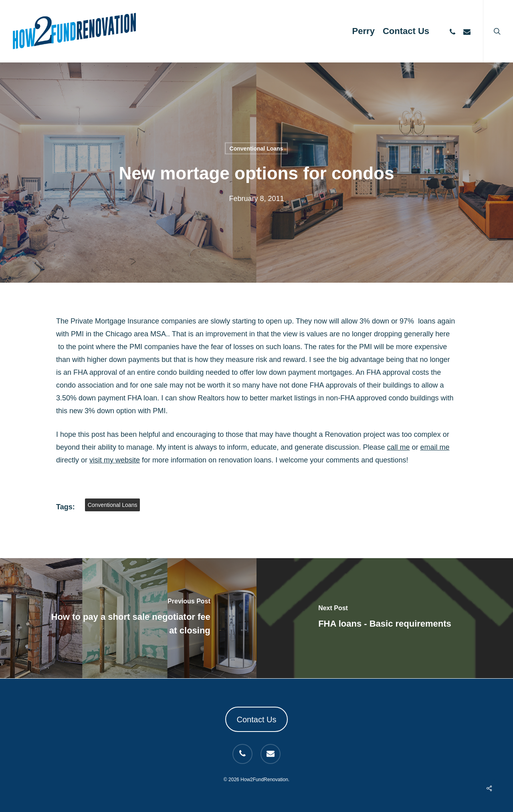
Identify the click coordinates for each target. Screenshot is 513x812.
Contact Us (257, 720)
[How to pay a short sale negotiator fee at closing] (128, 618)
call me (398, 447)
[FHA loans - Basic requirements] (385, 618)
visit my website (115, 460)
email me (435, 447)
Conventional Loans (256, 149)
